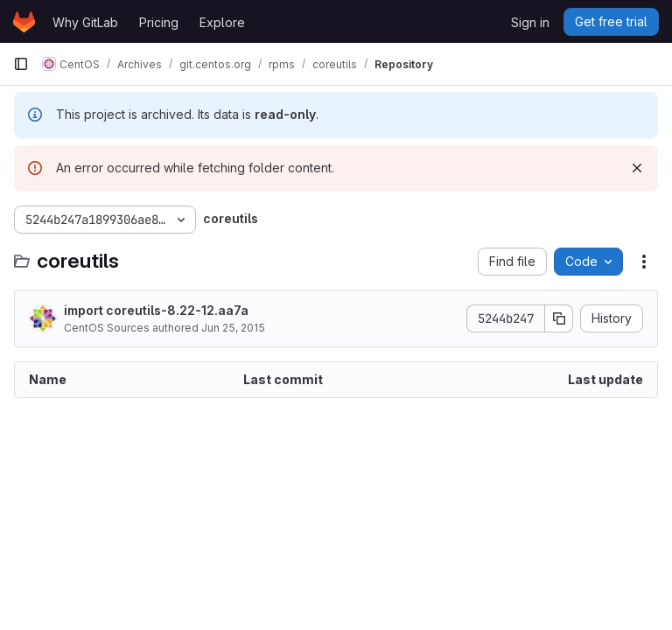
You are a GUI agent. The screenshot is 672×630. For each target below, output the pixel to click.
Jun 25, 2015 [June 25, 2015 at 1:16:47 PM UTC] (233, 328)
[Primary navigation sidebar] (21, 64)
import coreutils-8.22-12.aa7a (156, 310)
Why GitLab (85, 22)
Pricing (159, 22)
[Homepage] (24, 22)
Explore (222, 22)
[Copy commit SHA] (559, 318)
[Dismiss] (637, 168)
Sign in (530, 22)
